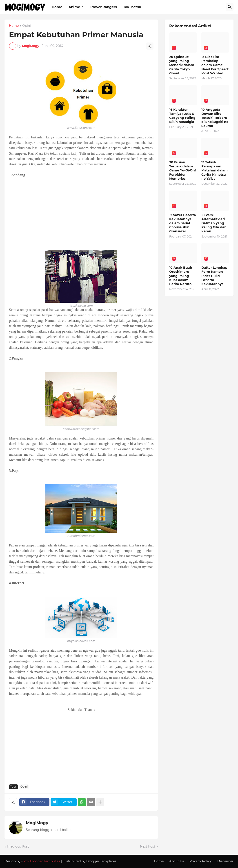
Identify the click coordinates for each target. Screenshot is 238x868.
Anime (74, 7)
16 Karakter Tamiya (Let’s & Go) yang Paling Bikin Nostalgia (182, 116)
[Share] (150, 46)
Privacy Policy (201, 861)
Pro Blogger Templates (42, 861)
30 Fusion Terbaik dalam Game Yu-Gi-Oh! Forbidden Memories (182, 170)
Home (57, 7)
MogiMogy (37, 823)
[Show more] (100, 802)
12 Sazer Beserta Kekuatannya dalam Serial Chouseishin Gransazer (183, 223)
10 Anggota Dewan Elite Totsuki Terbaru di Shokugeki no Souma (215, 118)
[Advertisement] (81, 214)
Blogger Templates (101, 861)
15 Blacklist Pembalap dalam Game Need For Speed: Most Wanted (215, 65)
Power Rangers (104, 7)
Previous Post (18, 846)
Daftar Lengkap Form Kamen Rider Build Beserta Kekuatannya (214, 276)
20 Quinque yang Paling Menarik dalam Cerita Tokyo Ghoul (182, 65)
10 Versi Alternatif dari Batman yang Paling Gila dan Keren (214, 223)
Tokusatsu (132, 7)
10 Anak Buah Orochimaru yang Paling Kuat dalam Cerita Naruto (181, 276)
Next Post (148, 846)
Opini (27, 26)
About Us (177, 861)
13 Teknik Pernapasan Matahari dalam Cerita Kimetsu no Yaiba (215, 170)
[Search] (230, 7)
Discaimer (225, 861)
